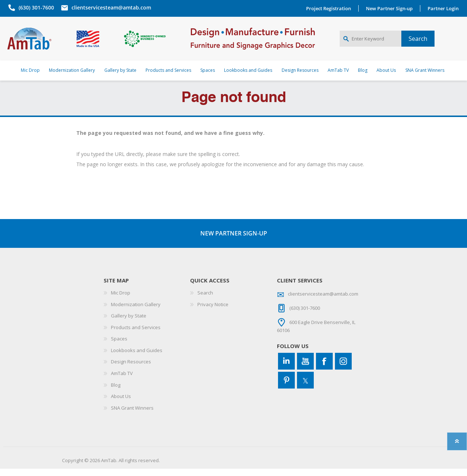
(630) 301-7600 (35, 7)
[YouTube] (305, 368)
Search (205, 300)
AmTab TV (122, 381)
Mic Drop (121, 300)
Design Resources (131, 369)
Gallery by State (129, 323)
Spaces (119, 346)
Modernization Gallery (136, 311)
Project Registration (330, 8)
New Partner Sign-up (390, 8)
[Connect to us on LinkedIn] (286, 368)
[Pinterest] (286, 387)
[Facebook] (324, 368)
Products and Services (136, 334)
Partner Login (444, 8)
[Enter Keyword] (370, 42)
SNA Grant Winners (132, 415)
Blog (116, 392)
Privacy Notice (213, 311)
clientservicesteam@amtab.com (110, 7)
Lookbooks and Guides (137, 358)
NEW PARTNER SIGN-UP (234, 240)
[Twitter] (305, 387)
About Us (121, 403)
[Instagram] (343, 368)
